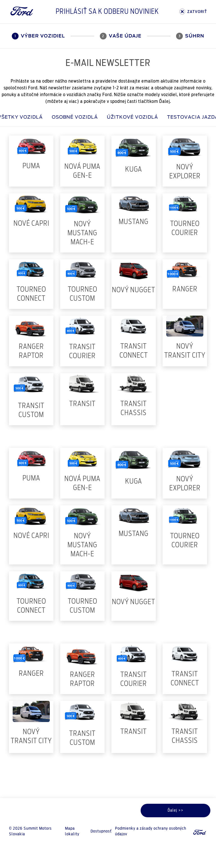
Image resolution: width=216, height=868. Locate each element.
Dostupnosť (101, 831)
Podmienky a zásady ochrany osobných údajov (151, 831)
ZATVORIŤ (193, 12)
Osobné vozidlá (75, 117)
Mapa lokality (72, 831)
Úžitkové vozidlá (132, 117)
